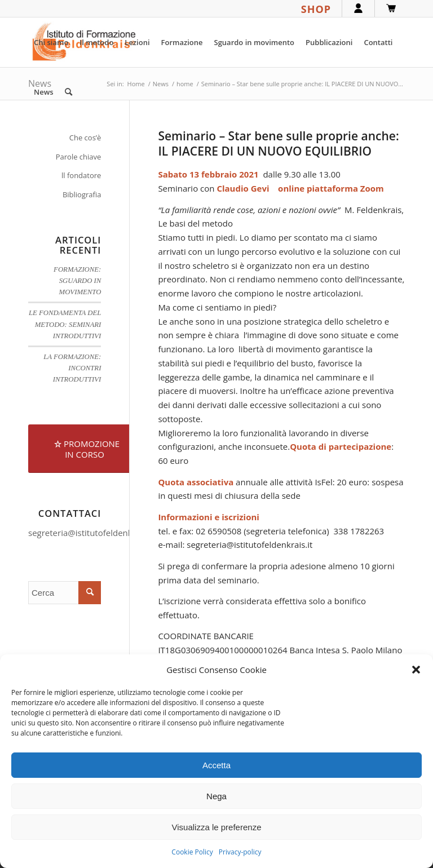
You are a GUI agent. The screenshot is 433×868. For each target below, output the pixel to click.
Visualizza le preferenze (217, 827)
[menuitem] (51, 42)
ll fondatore (81, 175)
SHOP (316, 9)
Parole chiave (79, 157)
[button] (416, 670)
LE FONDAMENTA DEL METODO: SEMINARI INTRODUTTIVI (65, 324)
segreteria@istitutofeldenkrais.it (91, 533)
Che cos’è (85, 138)
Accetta (216, 765)
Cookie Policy (192, 852)
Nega (216, 796)
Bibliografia (82, 194)
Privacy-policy (240, 852)
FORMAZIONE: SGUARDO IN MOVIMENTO (77, 281)
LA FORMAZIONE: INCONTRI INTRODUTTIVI (72, 368)
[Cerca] (69, 92)
